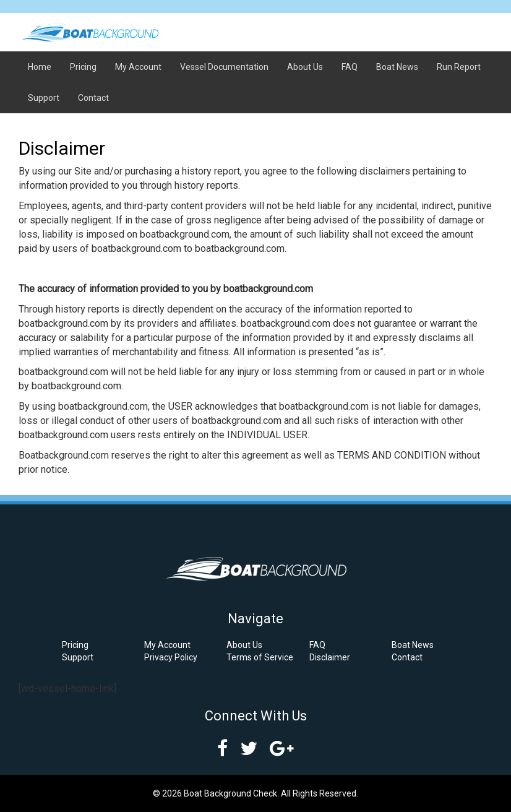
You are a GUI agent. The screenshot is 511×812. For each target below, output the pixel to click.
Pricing (83, 67)
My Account (138, 67)
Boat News (397, 67)
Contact (93, 98)
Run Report (459, 67)
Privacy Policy (171, 657)
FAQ (350, 67)
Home (40, 67)
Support (44, 98)
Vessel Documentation (224, 67)
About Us (305, 67)
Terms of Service (260, 657)
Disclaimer (330, 657)
